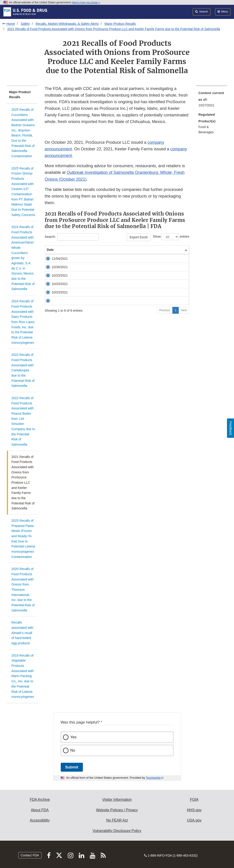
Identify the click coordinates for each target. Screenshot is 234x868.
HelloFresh (77, 307)
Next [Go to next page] (184, 342)
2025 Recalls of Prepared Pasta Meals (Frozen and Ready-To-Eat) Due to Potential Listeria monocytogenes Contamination (23, 539)
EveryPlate (77, 320)
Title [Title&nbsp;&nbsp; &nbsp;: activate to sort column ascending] (74, 259)
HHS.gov (194, 810)
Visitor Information (117, 800)
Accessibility (40, 820)
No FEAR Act (117, 820)
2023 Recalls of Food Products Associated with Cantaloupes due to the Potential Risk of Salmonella (23, 370)
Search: (72, 237)
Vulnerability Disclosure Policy (117, 831)
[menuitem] (212, 100)
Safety (25, 24)
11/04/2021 (56, 270)
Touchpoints (153, 778)
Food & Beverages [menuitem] (206, 130)
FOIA (194, 800)
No (73, 750)
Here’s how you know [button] (86, 3)
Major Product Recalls (120, 24)
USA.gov (194, 820)
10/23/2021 (56, 296)
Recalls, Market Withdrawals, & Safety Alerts (67, 24)
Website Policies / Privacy (117, 810)
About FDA (40, 810)
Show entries (171, 237)
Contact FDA (30, 855)
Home (11, 24)
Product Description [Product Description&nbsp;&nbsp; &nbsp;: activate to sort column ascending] (105, 257)
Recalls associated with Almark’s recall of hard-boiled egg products (22, 633)
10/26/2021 (56, 283)
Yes (74, 737)
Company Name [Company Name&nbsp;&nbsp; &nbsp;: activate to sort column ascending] (136, 257)
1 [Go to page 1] (176, 342)
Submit (72, 767)
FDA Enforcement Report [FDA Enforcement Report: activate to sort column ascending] (167, 254)
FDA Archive (40, 800)
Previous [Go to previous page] (165, 342)
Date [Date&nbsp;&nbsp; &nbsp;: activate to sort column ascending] (52, 259)
